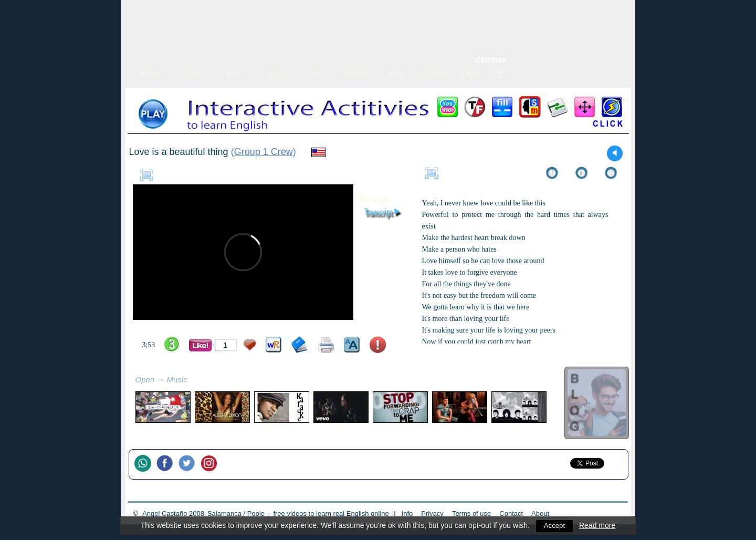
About (540, 513)
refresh (199, 381)
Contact (511, 513)
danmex (491, 60)
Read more (598, 525)
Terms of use (471, 513)
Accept (555, 525)
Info (407, 513)
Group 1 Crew (264, 152)
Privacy (432, 513)
